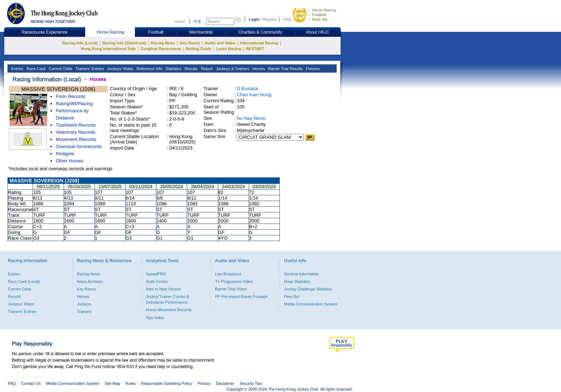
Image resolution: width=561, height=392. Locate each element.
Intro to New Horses (163, 289)
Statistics (173, 69)
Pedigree (65, 154)
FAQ (287, 19)
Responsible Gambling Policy (167, 383)
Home (180, 21)
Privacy (204, 383)
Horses (258, 69)
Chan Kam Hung (254, 95)
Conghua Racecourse (161, 49)
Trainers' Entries (89, 69)
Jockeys (84, 304)
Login (254, 19)
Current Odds (60, 69)
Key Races (190, 43)
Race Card (35, 69)
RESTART (255, 49)
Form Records (70, 96)
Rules (131, 383)
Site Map (113, 383)
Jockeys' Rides (119, 69)
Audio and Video (220, 43)
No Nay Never (252, 118)
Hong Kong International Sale (108, 49)
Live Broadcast (228, 274)
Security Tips (251, 383)
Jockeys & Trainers (232, 69)
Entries (17, 69)
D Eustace (248, 89)
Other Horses (70, 161)
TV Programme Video (234, 281)
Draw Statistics (297, 281)
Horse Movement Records (169, 310)
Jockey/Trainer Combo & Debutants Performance (168, 299)
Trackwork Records (76, 125)
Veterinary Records (76, 132)
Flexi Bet (292, 297)
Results (191, 69)
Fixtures (312, 69)
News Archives (90, 281)
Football (319, 15)
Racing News (163, 43)
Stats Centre (157, 281)
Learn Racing (229, 49)
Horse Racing (324, 10)
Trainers (84, 312)
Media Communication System (311, 304)
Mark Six (320, 19)
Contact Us (31, 383)
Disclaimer (225, 383)
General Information (301, 274)
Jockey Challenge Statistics (308, 289)
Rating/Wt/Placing (74, 104)
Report (206, 69)
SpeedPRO (156, 274)
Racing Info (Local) (80, 43)
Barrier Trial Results (285, 69)
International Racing (259, 43)
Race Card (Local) (24, 281)
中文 (197, 21)
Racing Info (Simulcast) (124, 43)
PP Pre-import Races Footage (241, 297)
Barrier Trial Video (231, 289)
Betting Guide (199, 49)
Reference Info (149, 69)
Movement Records (76, 139)
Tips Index (155, 318)
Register (270, 19)
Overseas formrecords (79, 146)
